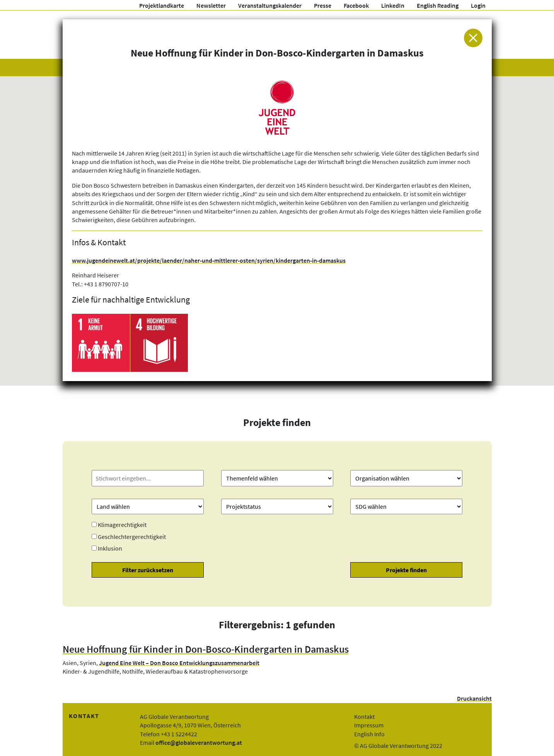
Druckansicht (474, 698)
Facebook (356, 5)
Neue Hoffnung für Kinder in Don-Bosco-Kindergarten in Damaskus (206, 649)
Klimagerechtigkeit (122, 525)
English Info (369, 734)
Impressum (369, 725)
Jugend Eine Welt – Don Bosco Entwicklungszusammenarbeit (179, 663)
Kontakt (364, 717)
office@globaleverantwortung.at (199, 742)
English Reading (438, 5)
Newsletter (211, 5)
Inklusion (110, 548)
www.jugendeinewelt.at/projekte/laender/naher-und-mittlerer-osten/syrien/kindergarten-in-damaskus (209, 260)
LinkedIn (393, 5)
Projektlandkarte (162, 5)
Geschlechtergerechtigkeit (132, 537)
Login (478, 5)
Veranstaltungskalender (270, 5)
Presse (323, 5)
